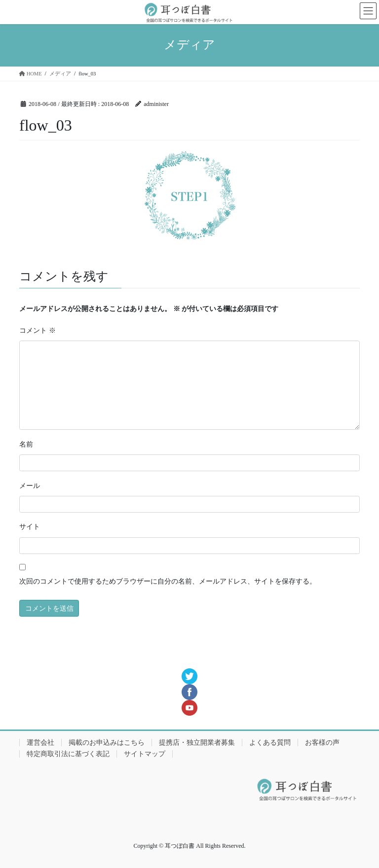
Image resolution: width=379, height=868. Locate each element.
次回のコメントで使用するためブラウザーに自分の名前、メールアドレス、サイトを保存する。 (168, 581)
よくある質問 (270, 743)
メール (30, 486)
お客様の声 (322, 743)
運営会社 (40, 743)
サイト (30, 527)
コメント (38, 330)
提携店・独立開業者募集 (197, 743)
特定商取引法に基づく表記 (68, 754)
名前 (26, 444)
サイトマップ (145, 754)
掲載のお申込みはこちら (107, 743)
